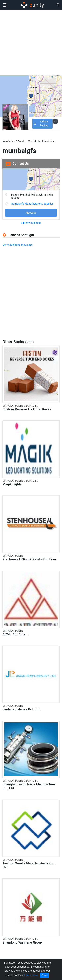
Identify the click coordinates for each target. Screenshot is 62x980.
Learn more (31, 975)
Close (44, 975)
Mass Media (34, 141)
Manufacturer (49, 141)
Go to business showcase (18, 245)
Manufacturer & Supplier (14, 141)
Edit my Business (31, 223)
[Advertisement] (31, 43)
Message (31, 213)
